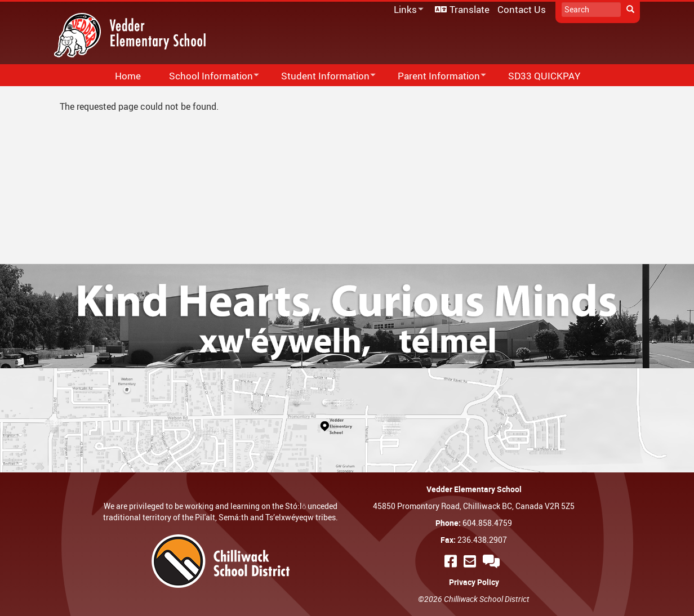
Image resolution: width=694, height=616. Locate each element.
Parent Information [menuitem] (435, 76)
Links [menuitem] (407, 10)
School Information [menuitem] (207, 76)
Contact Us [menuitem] (522, 9)
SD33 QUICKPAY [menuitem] (544, 76)
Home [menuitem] (128, 76)
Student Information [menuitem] (321, 76)
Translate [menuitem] (470, 9)
